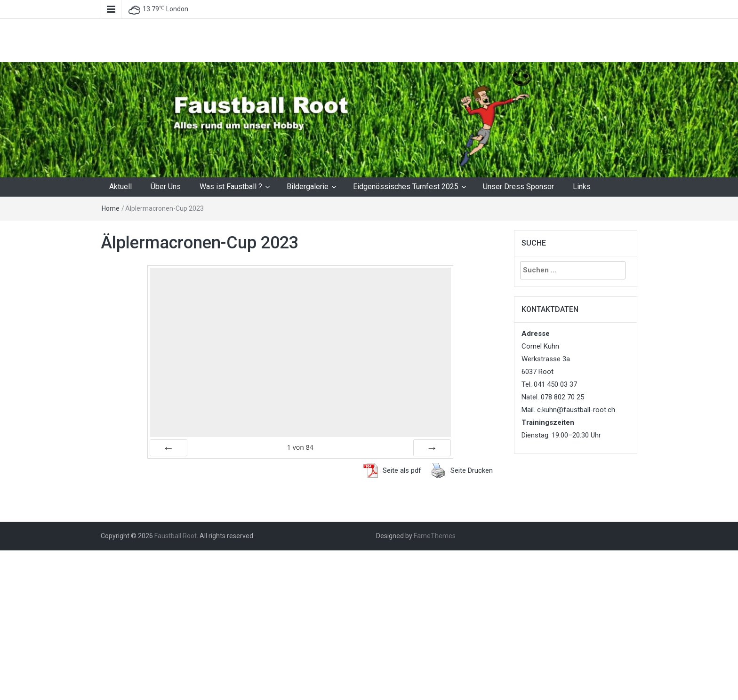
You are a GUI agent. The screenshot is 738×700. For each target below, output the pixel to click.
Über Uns (166, 187)
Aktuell (120, 187)
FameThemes (435, 536)
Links (582, 187)
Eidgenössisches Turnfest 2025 (406, 187)
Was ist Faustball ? (231, 187)
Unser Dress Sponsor (518, 187)
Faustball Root (176, 536)
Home (111, 208)
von (300, 447)
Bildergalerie (308, 187)
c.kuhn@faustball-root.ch (576, 410)
